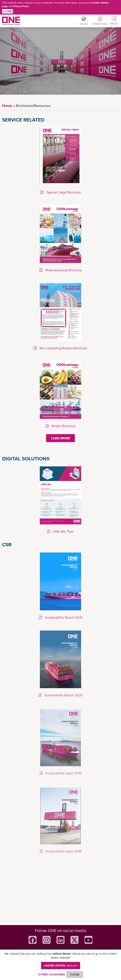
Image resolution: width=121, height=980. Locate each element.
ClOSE (75, 974)
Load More (60, 438)
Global (84, 24)
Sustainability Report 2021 (63, 617)
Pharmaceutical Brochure (63, 270)
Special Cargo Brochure (63, 192)
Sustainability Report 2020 (63, 695)
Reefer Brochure (63, 426)
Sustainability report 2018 (63, 851)
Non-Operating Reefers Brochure (63, 348)
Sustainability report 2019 (63, 773)
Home (7, 106)
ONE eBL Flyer (63, 532)
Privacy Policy (21, 6)
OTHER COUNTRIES (52, 974)
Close (8, 11)
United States (61, 965)
